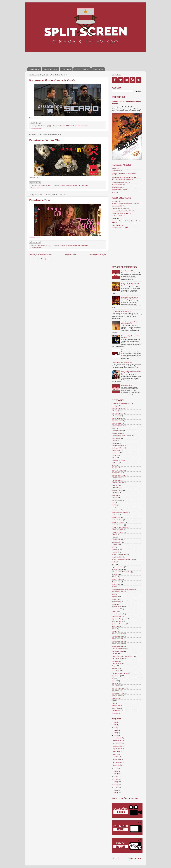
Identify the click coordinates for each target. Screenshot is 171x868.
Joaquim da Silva (117, 557)
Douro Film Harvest (118, 470)
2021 (115, 730)
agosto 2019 (117, 749)
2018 (115, 768)
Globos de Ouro (117, 542)
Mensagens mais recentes (40, 254)
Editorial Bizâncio (117, 480)
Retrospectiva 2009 (118, 634)
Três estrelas (116, 686)
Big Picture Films (117, 421)
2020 (115, 733)
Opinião (114, 604)
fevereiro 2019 (118, 762)
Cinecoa (114, 441)
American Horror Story (119, 408)
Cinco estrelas (116, 438)
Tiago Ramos (116, 676)
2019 (115, 736)
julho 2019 (117, 751)
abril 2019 (117, 757)
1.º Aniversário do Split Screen (122, 311)
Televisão (115, 668)
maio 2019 (117, 754)
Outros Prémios (116, 606)
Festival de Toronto (118, 530)
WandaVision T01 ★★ (119, 206)
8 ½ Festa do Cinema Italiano (121, 403)
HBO (113, 547)
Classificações (116, 450)
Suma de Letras (117, 663)
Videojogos (115, 698)
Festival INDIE (116, 517)
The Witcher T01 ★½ (118, 216)
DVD (67, 126)
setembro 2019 (118, 746)
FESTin (114, 505)
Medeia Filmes (116, 582)
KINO (113, 562)
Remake (114, 631)
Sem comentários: (36, 128)
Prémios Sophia (117, 616)
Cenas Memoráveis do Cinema (121, 436)
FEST (113, 502)
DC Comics (115, 463)
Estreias (114, 497)
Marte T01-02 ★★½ (118, 225)
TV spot (114, 666)
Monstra (114, 587)
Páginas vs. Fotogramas (119, 619)
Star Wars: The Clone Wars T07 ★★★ (124, 211)
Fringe (114, 537)
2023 (115, 725)
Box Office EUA (116, 423)
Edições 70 (115, 485)
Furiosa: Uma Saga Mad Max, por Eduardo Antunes (131, 284)
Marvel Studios (116, 579)
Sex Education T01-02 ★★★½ (121, 213)
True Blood (115, 683)
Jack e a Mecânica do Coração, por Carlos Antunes (131, 372)
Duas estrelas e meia (118, 475)
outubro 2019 (118, 743)
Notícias (114, 597)
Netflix (114, 594)
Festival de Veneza (118, 532)
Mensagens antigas (98, 254)
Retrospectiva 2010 (118, 636)
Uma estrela (115, 691)
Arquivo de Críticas (50, 69)
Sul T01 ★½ (115, 218)
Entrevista (115, 492)
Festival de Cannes (118, 522)
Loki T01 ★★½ (116, 201)
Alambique (115, 406)
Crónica (114, 458)
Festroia (114, 535)
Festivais (114, 515)
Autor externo (116, 416)
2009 (115, 793)
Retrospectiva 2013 (118, 644)
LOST (113, 564)
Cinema (63, 126)
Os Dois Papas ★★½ (118, 185)
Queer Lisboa (116, 626)
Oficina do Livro (116, 602)
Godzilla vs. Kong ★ (118, 187)
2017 (115, 771)
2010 (115, 790)
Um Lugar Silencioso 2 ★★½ (121, 182)
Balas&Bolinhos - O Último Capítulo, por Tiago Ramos (130, 298)
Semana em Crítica (118, 651)
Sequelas (115, 654)
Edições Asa (115, 488)
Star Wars (115, 661)
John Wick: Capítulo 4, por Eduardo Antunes (129, 323)
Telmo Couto (116, 671)
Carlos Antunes (116, 431)
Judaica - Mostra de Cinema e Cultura (123, 559)
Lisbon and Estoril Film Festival (121, 572)
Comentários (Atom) (43, 259)
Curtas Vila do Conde (118, 460)
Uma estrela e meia (118, 693)
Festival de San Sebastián (120, 527)
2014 (115, 779)
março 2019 (117, 759)
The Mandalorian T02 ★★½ (120, 208)
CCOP (114, 428)
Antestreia (115, 411)
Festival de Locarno (118, 525)
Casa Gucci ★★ (117, 171)
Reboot (114, 629)
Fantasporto (115, 510)
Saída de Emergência (118, 649)
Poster (114, 611)
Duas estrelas (116, 473)
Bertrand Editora (117, 418)
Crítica (114, 455)
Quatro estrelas (116, 621)
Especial (114, 495)
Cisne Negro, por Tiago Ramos (122, 362)
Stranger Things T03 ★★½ (120, 227)
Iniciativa (114, 552)
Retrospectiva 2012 (118, 641)
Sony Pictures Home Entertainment (122, 656)
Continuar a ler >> (35, 118)
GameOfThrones (117, 540)
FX (113, 507)
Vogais (114, 701)
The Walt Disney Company (120, 673)
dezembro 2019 (118, 738)
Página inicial (34, 69)
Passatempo (52, 80)
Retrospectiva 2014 (118, 646)
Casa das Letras (117, 433)
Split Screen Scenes (118, 659)
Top (113, 678)
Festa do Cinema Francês (120, 512)
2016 (115, 774)
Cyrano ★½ (115, 168)
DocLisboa (115, 468)
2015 (115, 776)
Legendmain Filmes (118, 567)
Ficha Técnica (98, 69)
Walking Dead (116, 705)
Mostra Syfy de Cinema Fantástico (122, 589)
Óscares (114, 713)
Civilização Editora (117, 448)
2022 (115, 727)
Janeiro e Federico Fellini (119, 554)
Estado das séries (127, 385)
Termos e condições (82, 69)
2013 (115, 782)
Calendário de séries (128, 271)
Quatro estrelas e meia (119, 624)
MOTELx (114, 577)
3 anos (123, 350)
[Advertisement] (71, 58)
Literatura (115, 574)
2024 (115, 722)
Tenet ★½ (115, 192)
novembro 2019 (118, 741)
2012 (115, 785)
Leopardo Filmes (117, 569)
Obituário (114, 599)
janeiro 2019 (117, 765)
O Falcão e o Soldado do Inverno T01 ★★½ (125, 204)
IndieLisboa (115, 549)
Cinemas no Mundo (118, 446)
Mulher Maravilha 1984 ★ (120, 190)
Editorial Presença (117, 483)
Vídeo (113, 703)
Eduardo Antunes (117, 490)
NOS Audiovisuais (117, 592)
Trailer (114, 681)
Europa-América (117, 500)
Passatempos (66, 69)
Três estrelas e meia (118, 688)
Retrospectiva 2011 (118, 639)
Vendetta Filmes (117, 696)
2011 (115, 787)
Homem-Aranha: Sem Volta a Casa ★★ (124, 177)
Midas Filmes (116, 584)
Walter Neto (115, 708)
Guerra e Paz (116, 545)
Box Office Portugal (118, 426)
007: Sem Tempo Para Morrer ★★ (122, 180)
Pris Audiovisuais (83, 126)
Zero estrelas (116, 710)
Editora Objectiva (117, 478)
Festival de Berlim (117, 520)
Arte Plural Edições (118, 413)
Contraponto (115, 453)
